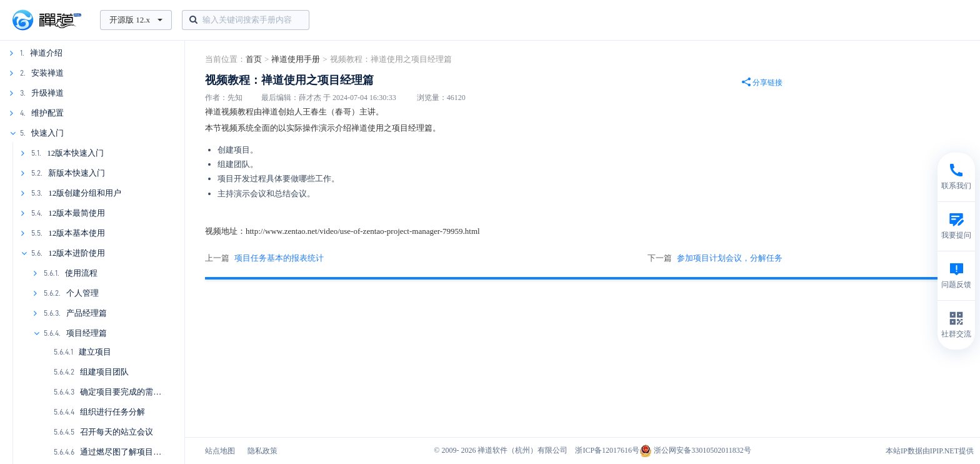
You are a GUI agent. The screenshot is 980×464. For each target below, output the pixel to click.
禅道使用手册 (296, 59)
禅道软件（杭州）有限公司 (522, 450)
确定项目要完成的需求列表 (129, 392)
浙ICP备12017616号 (607, 450)
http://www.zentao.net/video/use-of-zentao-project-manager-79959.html (363, 231)
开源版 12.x (136, 20)
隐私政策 (262, 451)
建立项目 (95, 352)
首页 (254, 59)
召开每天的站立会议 (117, 432)
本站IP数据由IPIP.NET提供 (930, 451)
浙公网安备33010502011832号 (695, 450)
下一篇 (715, 258)
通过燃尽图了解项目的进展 (129, 452)
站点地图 (220, 451)
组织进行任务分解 (112, 412)
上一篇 (264, 258)
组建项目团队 (104, 372)
